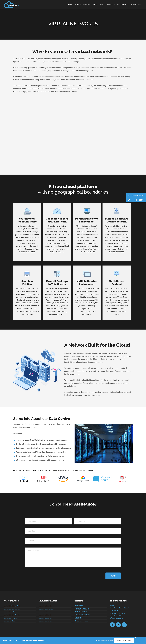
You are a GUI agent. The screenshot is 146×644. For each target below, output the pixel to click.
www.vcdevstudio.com (11, 612)
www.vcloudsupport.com (12, 609)
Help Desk (87, 5)
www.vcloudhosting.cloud (12, 606)
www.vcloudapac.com (46, 609)
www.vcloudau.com (45, 606)
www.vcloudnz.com (45, 612)
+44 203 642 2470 (135, 200)
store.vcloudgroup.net (81, 621)
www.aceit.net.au (9, 621)
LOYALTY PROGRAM (81, 612)
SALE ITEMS (78, 618)
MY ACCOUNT (79, 606)
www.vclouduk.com (45, 615)
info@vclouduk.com (135, 195)
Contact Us (136, 5)
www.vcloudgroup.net (11, 618)
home (70, 5)
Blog (95, 5)
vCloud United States (124, 641)
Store (78, 5)
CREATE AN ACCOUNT (82, 609)
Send (113, 576)
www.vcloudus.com (45, 618)
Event (102, 5)
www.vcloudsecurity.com (12, 615)
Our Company (123, 5)
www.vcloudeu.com (45, 621)
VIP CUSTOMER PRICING (82, 615)
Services (111, 5)
